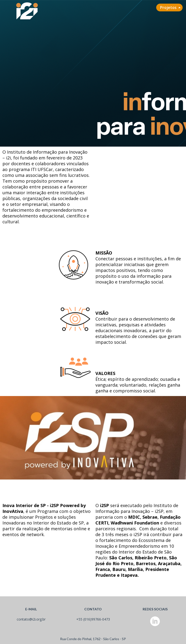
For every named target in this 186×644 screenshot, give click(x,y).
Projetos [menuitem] (168, 7)
